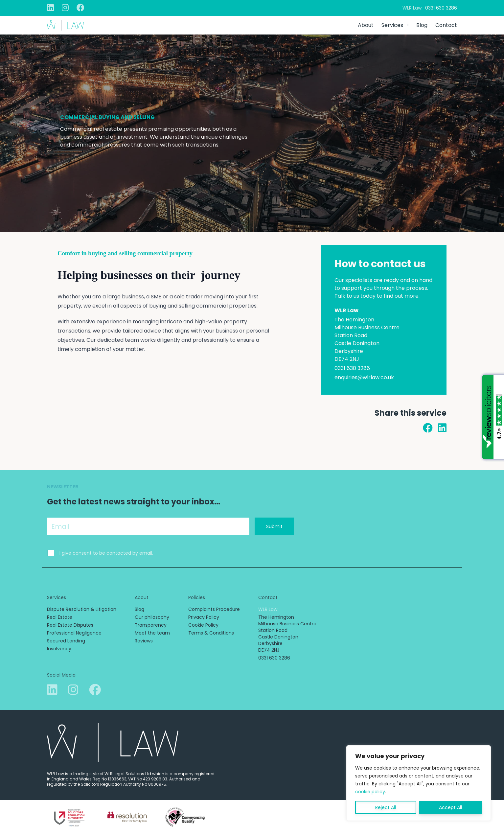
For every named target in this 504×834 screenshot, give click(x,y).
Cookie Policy (203, 625)
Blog (422, 25)
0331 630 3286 (441, 8)
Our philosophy (152, 617)
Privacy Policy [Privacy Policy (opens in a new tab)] (204, 617)
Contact (446, 25)
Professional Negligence (74, 633)
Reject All (386, 807)
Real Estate (60, 617)
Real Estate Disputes (70, 625)
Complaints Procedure (214, 609)
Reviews (144, 641)
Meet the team (152, 633)
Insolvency (59, 649)
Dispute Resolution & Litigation (82, 609)
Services (392, 25)
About (366, 25)
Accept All (450, 807)
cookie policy (370, 792)
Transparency (151, 625)
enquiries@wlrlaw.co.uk (364, 377)
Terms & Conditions (211, 633)
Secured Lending (66, 641)
